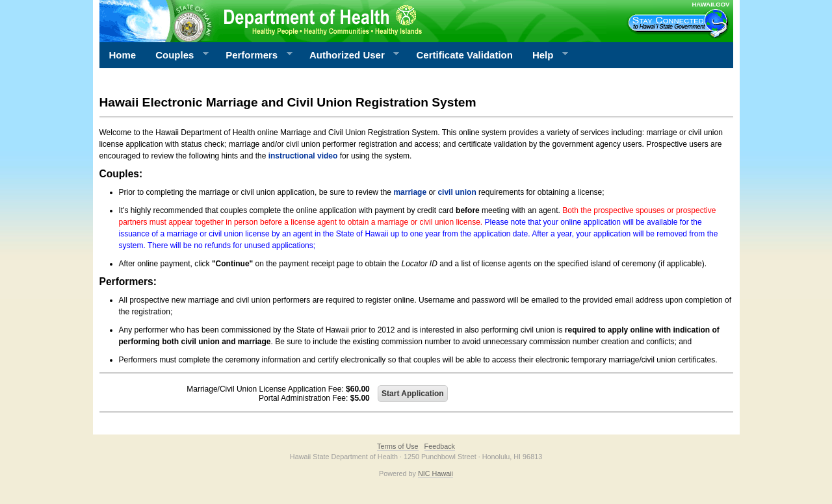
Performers (254, 55)
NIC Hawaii (435, 473)
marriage (410, 192)
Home (123, 55)
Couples (177, 55)
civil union (457, 192)
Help (545, 55)
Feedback (440, 446)
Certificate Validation (465, 55)
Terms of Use (398, 446)
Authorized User (349, 55)
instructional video (303, 156)
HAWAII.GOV (710, 4)
